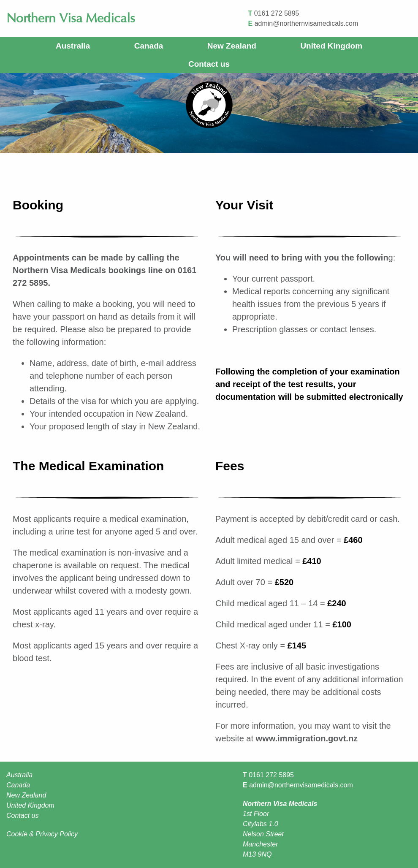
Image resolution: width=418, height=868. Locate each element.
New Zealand (232, 46)
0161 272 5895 (277, 13)
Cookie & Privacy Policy (42, 834)
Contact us (209, 64)
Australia (73, 46)
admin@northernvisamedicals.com (307, 23)
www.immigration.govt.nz (307, 738)
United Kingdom (331, 46)
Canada (149, 46)
